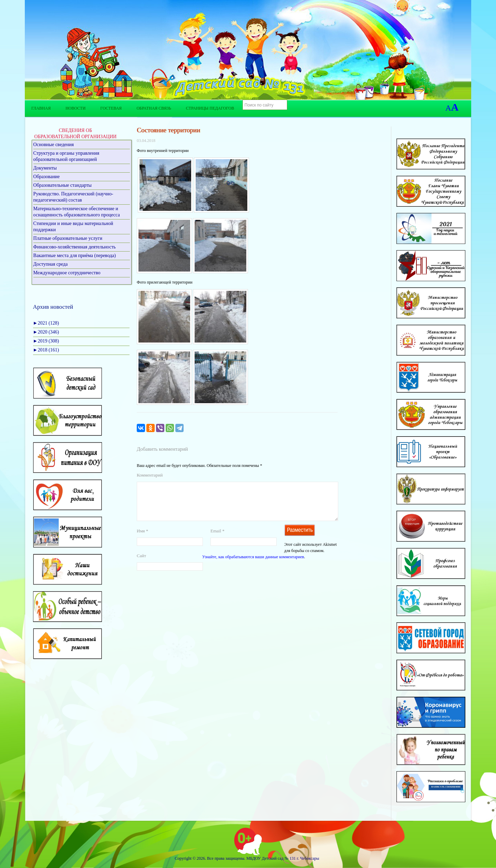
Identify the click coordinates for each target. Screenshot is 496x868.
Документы (45, 168)
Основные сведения (54, 145)
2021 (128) (46, 323)
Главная (41, 108)
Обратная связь (154, 108)
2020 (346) (46, 332)
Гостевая (111, 108)
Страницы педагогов (210, 108)
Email (218, 539)
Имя (142, 539)
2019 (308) (46, 341)
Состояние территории (168, 130)
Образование (47, 177)
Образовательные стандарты (63, 185)
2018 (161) (46, 350)
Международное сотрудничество (67, 273)
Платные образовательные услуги (68, 238)
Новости (75, 108)
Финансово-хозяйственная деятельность (75, 247)
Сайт (141, 564)
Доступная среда (51, 264)
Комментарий (150, 475)
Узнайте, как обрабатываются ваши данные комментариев (253, 565)
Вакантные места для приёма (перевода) (75, 256)
